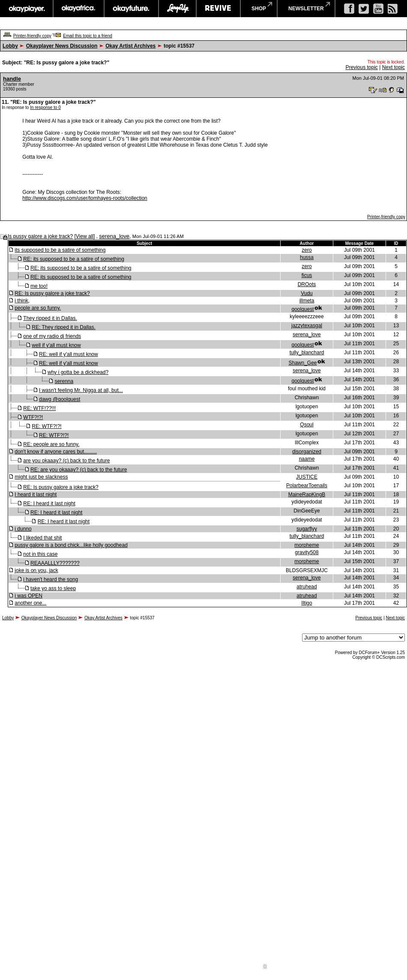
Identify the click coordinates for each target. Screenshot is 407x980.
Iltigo (307, 603)
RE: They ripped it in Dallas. (64, 327)
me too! (39, 286)
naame (307, 459)
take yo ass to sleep (53, 588)
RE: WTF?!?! (46, 426)
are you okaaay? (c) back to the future (66, 461)
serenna (64, 381)
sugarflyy (307, 529)
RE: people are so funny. (51, 444)
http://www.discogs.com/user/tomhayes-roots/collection (85, 198)
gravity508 (307, 552)
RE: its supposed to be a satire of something (73, 259)
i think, (22, 301)
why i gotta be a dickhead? (78, 372)
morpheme (307, 545)
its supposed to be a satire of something (60, 250)
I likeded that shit (42, 538)
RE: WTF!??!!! (39, 408)
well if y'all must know (56, 345)
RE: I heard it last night (49, 504)
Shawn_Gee (302, 363)
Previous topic (361, 67)
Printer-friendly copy (32, 36)
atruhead (307, 587)
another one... (30, 603)
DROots (307, 284)
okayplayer (26, 9)
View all (85, 236)
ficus (307, 275)
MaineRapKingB (307, 495)
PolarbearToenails (307, 485)
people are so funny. (38, 308)
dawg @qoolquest (60, 399)
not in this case (40, 554)
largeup (177, 9)
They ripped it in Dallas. (50, 318)
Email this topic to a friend (88, 36)
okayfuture (131, 9)
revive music (218, 9)
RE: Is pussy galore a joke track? (52, 293)
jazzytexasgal (307, 326)
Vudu (307, 293)
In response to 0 (45, 107)
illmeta (307, 301)
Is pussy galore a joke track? (40, 236)
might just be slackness (41, 477)
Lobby (10, 46)
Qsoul (307, 425)
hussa (307, 257)
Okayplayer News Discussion (62, 46)
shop (259, 9)
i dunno (23, 529)
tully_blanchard (307, 353)
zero (307, 250)
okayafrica (79, 9)
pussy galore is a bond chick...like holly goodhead (71, 545)
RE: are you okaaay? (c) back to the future (79, 470)
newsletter (306, 9)
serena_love (114, 236)
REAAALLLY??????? (55, 563)
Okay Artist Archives (130, 46)
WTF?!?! (33, 417)
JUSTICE (307, 477)
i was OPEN (28, 596)
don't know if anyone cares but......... (56, 452)
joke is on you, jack (36, 570)
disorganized (307, 452)
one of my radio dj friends (52, 336)
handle (12, 79)
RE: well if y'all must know (69, 354)
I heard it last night (36, 495)
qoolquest (302, 309)
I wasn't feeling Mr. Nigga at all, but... (81, 390)
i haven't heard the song (51, 579)
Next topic (394, 67)
